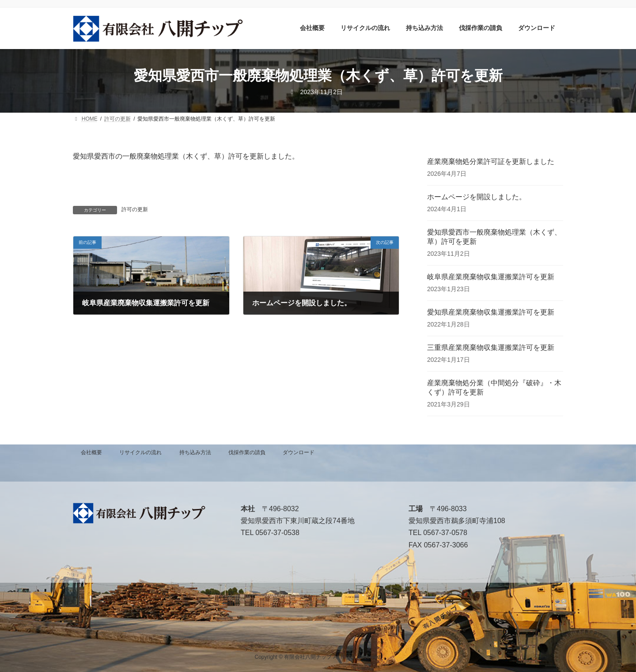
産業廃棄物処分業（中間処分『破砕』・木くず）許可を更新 (494, 387)
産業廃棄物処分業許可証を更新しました (491, 161)
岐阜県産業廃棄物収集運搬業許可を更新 (491, 277)
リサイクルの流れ (140, 452)
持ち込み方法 (195, 452)
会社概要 (91, 452)
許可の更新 (135, 209)
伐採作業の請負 (247, 452)
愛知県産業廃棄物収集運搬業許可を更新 (491, 312)
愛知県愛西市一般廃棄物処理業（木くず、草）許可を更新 (494, 237)
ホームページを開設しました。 (477, 197)
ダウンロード (299, 452)
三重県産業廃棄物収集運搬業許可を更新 (491, 347)
